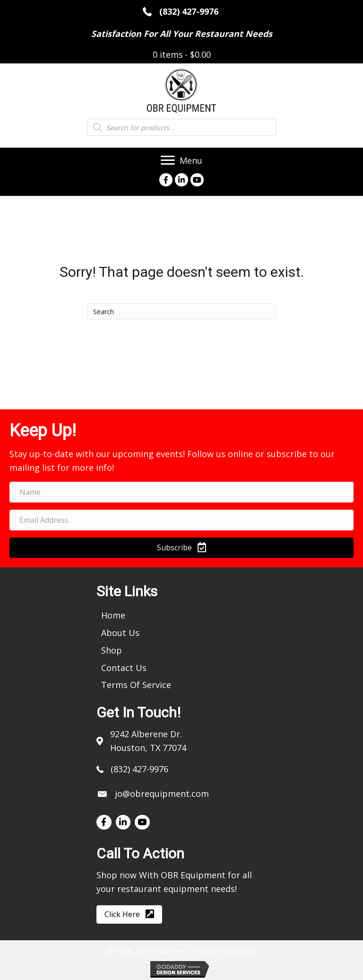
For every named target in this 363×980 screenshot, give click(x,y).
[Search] (181, 311)
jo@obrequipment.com (162, 794)
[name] (181, 492)
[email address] (181, 520)
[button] (181, 548)
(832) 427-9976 (190, 11)
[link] (113, 615)
